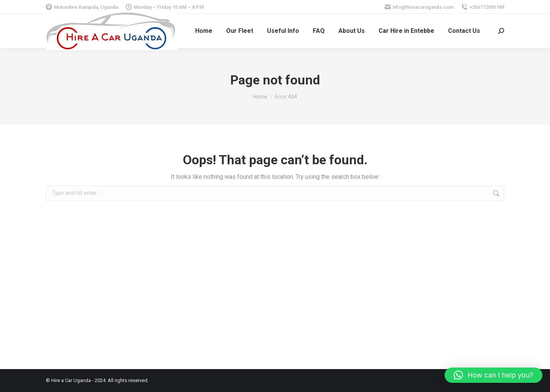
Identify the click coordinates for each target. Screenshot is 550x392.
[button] (493, 375)
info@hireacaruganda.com (419, 7)
